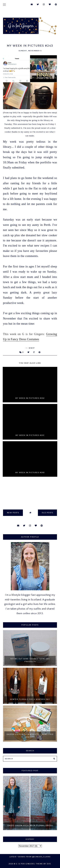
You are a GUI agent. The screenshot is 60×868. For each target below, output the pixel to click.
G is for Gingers (25, 864)
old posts (48, 513)
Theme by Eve (43, 864)
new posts (13, 513)
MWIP (32, 348)
